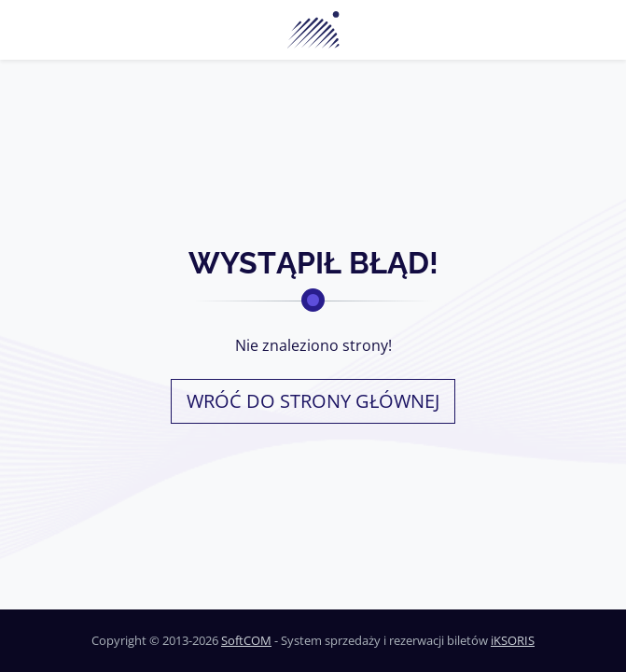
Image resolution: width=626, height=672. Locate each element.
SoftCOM (246, 640)
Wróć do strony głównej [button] (313, 401)
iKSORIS (513, 640)
